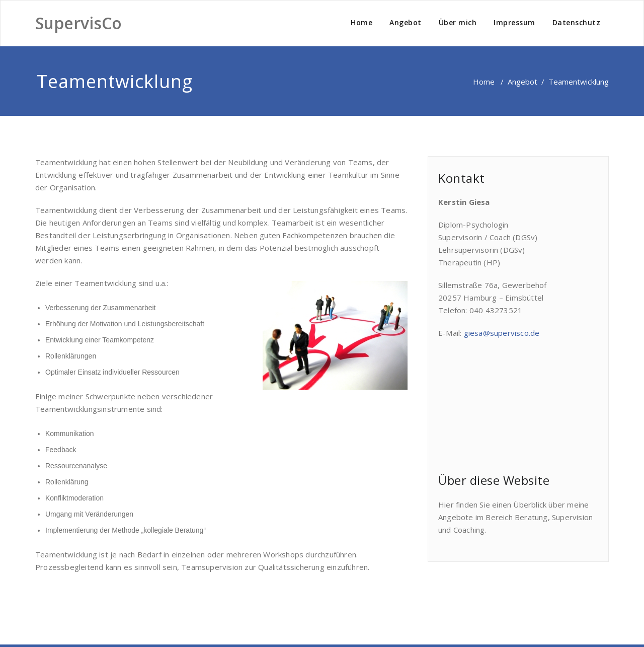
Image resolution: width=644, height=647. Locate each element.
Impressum (514, 22)
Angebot (406, 22)
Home (361, 22)
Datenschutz (577, 22)
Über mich (458, 22)
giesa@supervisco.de (502, 333)
